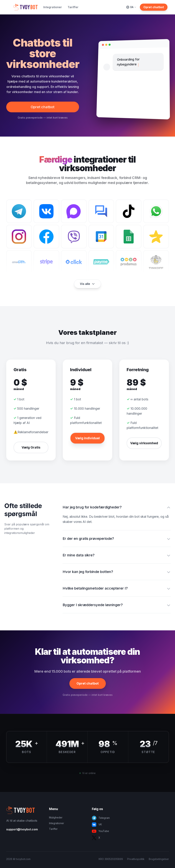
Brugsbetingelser (159, 859)
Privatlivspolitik (136, 859)
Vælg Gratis (31, 447)
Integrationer (53, 7)
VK (97, 825)
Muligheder (56, 817)
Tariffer (73, 7)
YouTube (100, 831)
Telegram (101, 818)
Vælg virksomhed (144, 443)
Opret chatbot (154, 7)
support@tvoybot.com (22, 829)
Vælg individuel (87, 438)
